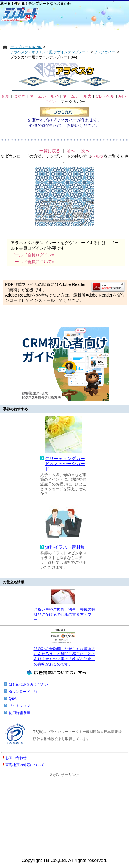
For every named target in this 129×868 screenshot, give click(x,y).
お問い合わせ (16, 758)
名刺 (5, 96)
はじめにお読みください (28, 684)
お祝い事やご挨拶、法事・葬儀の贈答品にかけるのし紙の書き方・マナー (64, 615)
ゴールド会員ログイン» (33, 255)
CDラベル (105, 96)
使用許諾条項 (20, 713)
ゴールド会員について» (33, 262)
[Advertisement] (64, 35)
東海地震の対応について (25, 765)
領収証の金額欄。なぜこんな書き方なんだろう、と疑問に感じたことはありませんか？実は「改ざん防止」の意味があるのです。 (64, 656)
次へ (86, 151)
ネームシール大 (77, 96)
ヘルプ (98, 156)
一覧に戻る (50, 151)
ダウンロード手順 (23, 692)
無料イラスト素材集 (65, 547)
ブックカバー (73, 102)
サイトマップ (20, 706)
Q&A (13, 699)
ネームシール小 (44, 96)
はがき (20, 96)
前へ (71, 151)
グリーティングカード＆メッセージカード (65, 464)
